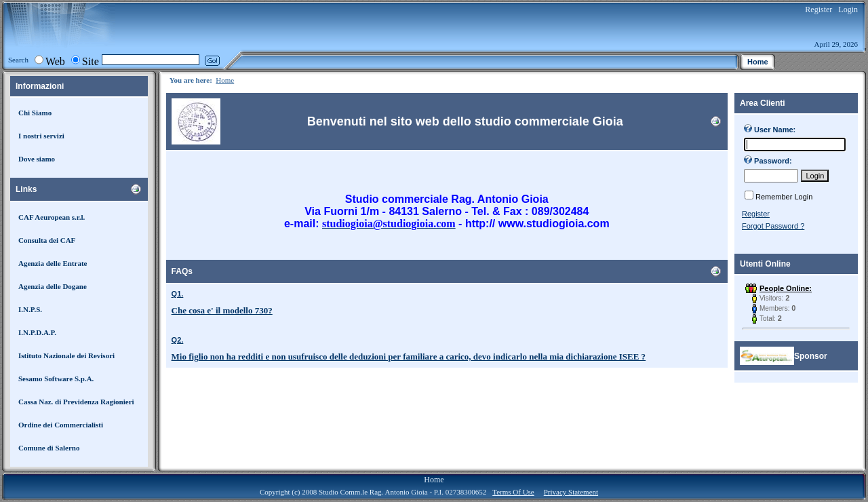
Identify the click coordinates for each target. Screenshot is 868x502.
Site (91, 61)
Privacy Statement (571, 492)
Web (55, 61)
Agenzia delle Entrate (53, 263)
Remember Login (784, 197)
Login (848, 9)
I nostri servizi (41, 136)
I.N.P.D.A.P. (37, 332)
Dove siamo (37, 159)
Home (225, 80)
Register (818, 9)
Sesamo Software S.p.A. (56, 379)
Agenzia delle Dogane (53, 286)
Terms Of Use (513, 492)
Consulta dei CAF (47, 240)
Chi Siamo (35, 113)
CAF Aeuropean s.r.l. (52, 217)
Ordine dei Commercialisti (61, 425)
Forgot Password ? (773, 226)
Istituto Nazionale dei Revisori (66, 355)
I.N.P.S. (30, 309)
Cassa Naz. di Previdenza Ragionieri (76, 402)
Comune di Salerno (49, 448)
